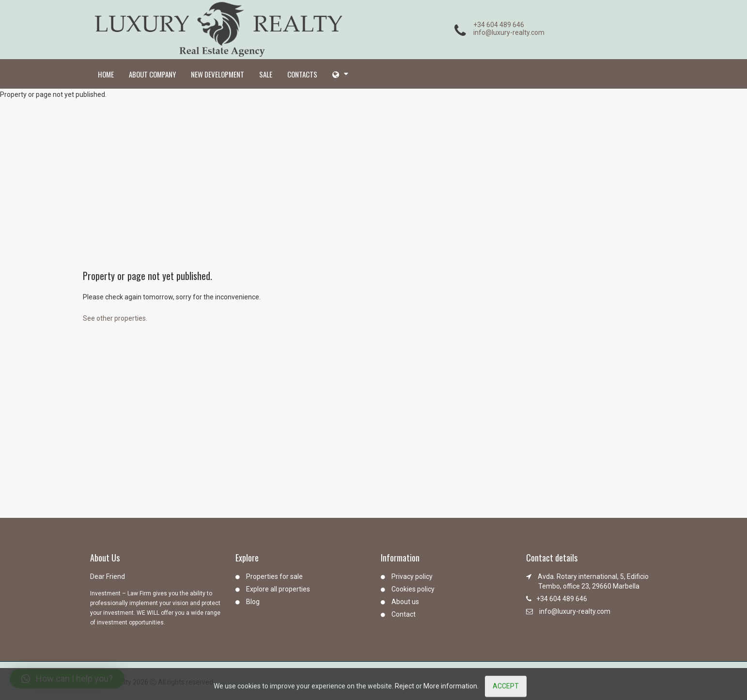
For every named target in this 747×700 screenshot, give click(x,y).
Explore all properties (278, 589)
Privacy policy (412, 576)
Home (106, 74)
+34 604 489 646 (499, 25)
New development (218, 74)
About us (405, 602)
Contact (404, 614)
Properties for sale (274, 576)
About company (152, 74)
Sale (266, 74)
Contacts (302, 74)
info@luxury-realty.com (509, 32)
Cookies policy (413, 589)
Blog (253, 602)
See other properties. (115, 318)
